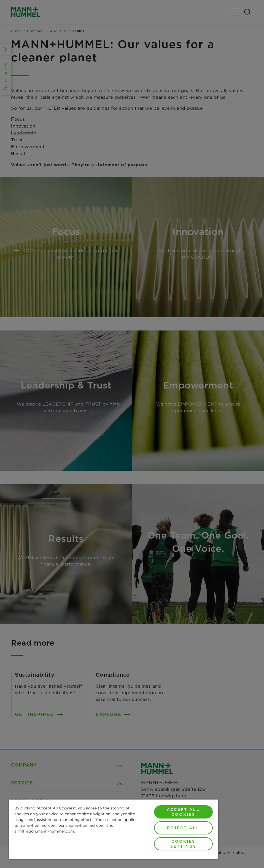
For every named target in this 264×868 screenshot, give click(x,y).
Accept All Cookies (183, 812)
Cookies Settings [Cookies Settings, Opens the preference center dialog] (183, 844)
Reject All (183, 828)
